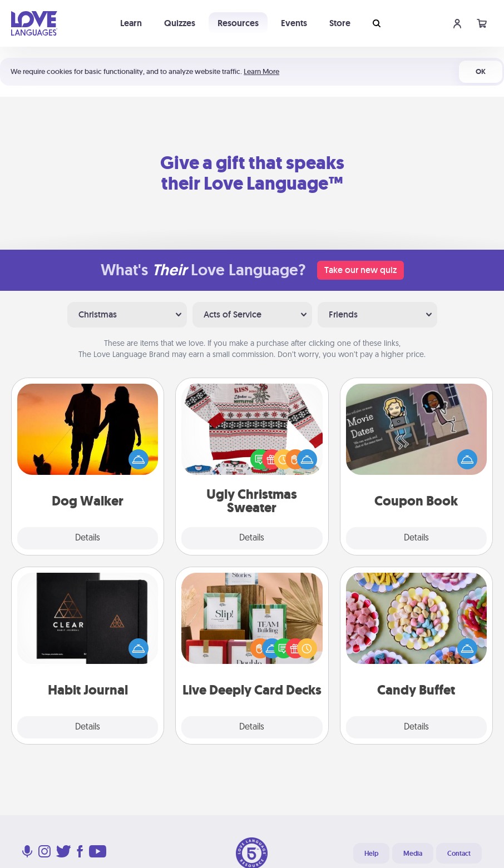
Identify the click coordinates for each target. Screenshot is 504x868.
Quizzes (180, 23)
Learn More (261, 71)
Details (88, 538)
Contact (459, 854)
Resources (238, 23)
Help (371, 854)
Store (340, 23)
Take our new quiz (360, 270)
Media (413, 854)
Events (294, 23)
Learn (131, 23)
